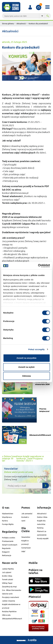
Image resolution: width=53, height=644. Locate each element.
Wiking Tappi (7, 583)
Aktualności (21, 23)
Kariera (5, 521)
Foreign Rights (8, 524)
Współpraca (7, 517)
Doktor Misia (42, 517)
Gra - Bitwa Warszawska (12, 590)
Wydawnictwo (8, 513)
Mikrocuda (6, 615)
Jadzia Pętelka (8, 569)
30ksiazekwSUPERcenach (12, 618)
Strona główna (8, 23)
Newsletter (26, 537)
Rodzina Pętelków (9, 611)
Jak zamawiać (27, 513)
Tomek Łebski (7, 579)
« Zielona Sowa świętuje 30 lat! (9, 458)
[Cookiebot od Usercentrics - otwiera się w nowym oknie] (38, 266)
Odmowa (26, 376)
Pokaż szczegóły (37, 349)
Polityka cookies (9, 538)
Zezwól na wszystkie (27, 358)
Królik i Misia (7, 576)
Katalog (40, 528)
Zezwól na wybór (26, 367)
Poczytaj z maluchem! (11, 597)
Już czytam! (7, 572)
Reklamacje (7, 555)
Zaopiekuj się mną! (9, 586)
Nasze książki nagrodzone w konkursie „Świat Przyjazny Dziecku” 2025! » (30, 458)
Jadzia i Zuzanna (9, 601)
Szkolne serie (7, 594)
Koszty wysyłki (43, 538)
